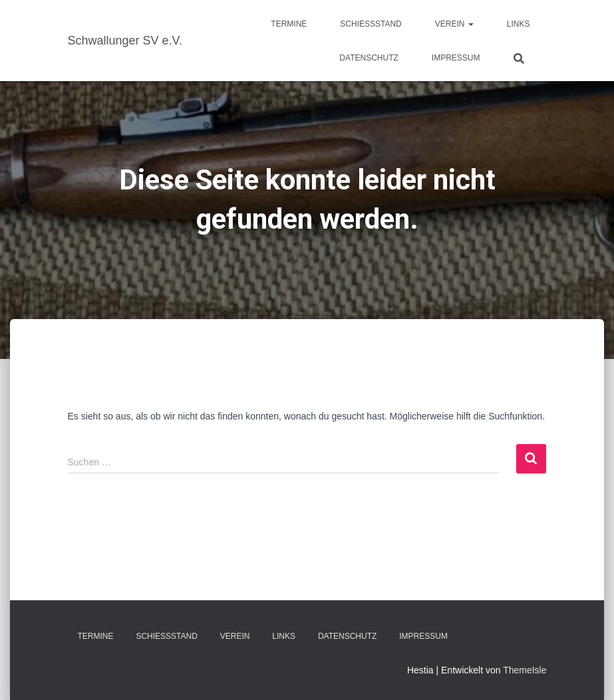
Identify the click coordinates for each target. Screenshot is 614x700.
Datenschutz (369, 58)
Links (519, 24)
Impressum (456, 58)
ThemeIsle (525, 670)
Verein (454, 24)
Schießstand (371, 24)
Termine (289, 24)
